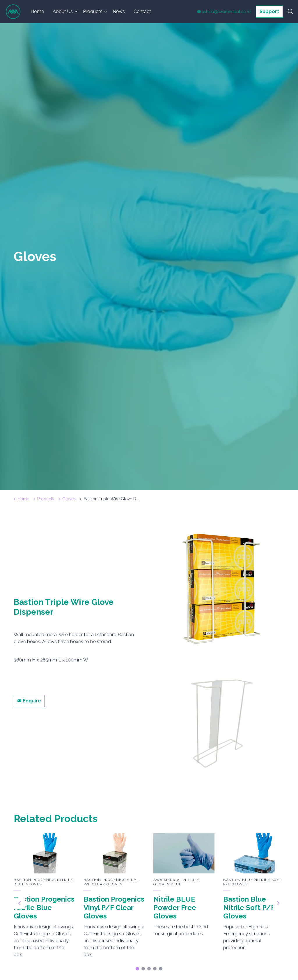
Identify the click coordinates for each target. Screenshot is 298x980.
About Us (63, 11)
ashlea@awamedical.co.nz (224, 12)
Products (93, 11)
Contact (142, 11)
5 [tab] (161, 969)
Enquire (29, 701)
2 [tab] (143, 969)
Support (269, 12)
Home (37, 11)
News (119, 11)
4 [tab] (155, 969)
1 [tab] (137, 969)
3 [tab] (149, 969)
